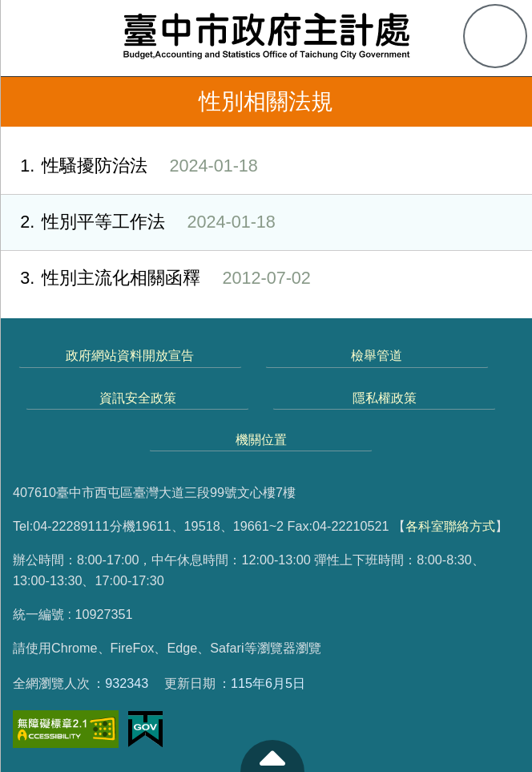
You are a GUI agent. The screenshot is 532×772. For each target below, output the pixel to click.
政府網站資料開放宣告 (130, 355)
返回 (26, 102)
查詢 (495, 36)
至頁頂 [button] (272, 756)
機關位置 (261, 439)
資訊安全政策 (138, 398)
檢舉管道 (377, 355)
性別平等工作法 (138, 222)
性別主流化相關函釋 (155, 279)
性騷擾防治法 (129, 166)
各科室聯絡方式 (450, 526)
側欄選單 (37, 37)
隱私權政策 (385, 398)
